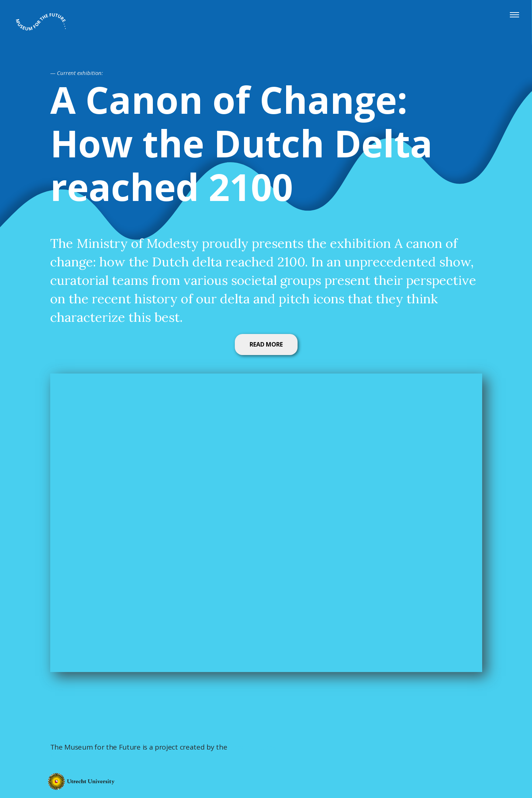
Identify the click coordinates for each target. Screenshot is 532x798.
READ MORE (266, 344)
